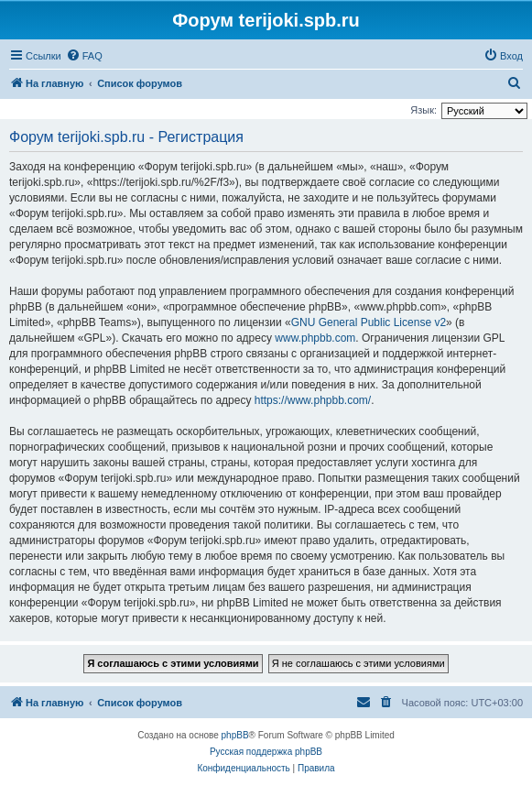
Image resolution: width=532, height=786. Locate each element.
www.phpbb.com (315, 338)
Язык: (423, 110)
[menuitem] (84, 56)
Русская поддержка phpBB (266, 752)
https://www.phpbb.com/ (313, 400)
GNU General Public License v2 (369, 322)
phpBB (235, 735)
